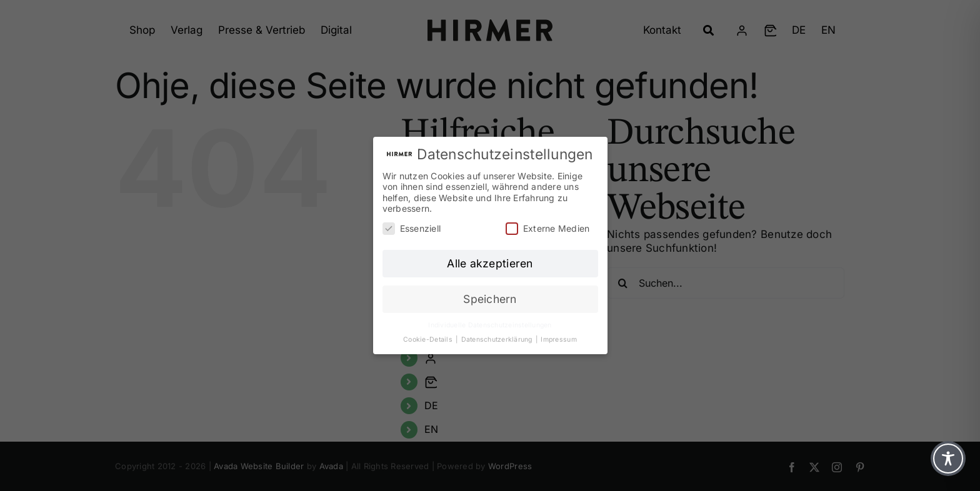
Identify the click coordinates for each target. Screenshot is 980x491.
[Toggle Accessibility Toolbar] (948, 459)
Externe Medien (548, 228)
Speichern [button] (490, 299)
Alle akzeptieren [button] (490, 263)
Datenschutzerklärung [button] (498, 340)
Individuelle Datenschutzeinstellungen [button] (490, 325)
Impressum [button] (558, 340)
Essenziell (412, 228)
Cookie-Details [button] (429, 340)
